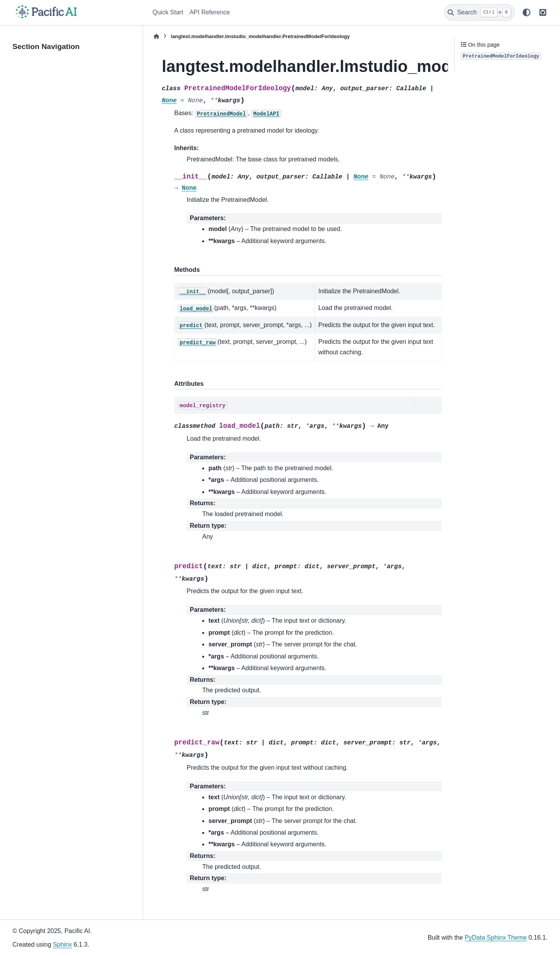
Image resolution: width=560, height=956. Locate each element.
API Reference (210, 12)
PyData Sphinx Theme (496, 938)
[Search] (479, 12)
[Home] (156, 36)
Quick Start (168, 12)
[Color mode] (527, 12)
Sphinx (62, 945)
